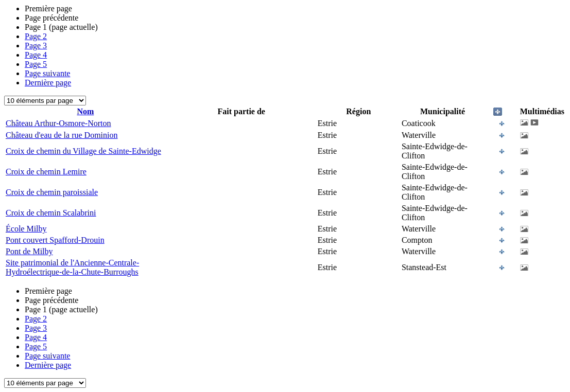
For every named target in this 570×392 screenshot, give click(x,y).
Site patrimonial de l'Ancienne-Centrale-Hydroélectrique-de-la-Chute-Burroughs (72, 267)
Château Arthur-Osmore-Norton (58, 123)
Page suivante (47, 73)
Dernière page (48, 83)
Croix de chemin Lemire (46, 172)
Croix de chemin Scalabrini (51, 213)
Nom (85, 111)
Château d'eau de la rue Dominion (62, 135)
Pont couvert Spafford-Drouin (55, 240)
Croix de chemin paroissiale (52, 192)
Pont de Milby (29, 251)
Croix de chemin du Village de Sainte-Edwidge (83, 151)
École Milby (26, 229)
